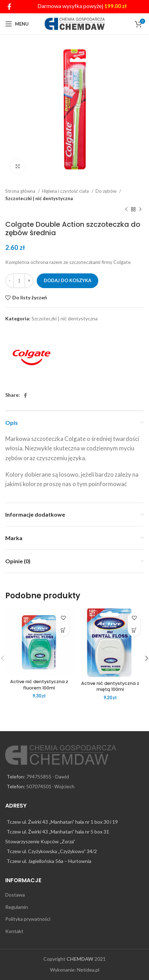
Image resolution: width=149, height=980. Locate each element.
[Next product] (140, 210)
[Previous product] (126, 210)
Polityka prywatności (28, 919)
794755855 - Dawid (48, 777)
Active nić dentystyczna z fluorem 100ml (39, 685)
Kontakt (14, 931)
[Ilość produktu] (19, 281)
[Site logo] (75, 23)
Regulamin (17, 907)
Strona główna (21, 191)
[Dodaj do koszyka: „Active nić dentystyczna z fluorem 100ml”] (63, 630)
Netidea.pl (88, 970)
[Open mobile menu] (17, 24)
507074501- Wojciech (50, 786)
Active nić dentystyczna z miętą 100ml (110, 686)
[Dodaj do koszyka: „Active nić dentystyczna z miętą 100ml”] (134, 630)
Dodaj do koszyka (68, 280)
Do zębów (107, 191)
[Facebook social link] (9, 7)
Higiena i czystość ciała (66, 191)
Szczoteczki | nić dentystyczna (39, 198)
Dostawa (15, 895)
